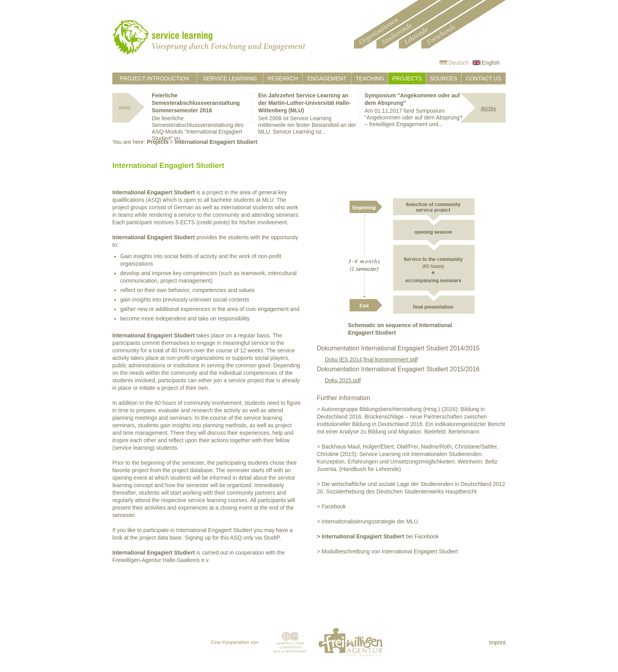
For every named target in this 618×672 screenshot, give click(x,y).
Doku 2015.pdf (343, 380)
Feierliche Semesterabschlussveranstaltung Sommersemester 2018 (196, 103)
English (491, 63)
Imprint (497, 642)
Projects (407, 78)
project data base (161, 538)
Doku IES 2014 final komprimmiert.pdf (371, 359)
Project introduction (154, 78)
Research (283, 78)
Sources (444, 78)
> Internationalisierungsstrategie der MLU (367, 521)
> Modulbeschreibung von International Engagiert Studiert (387, 551)
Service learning (230, 78)
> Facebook (331, 506)
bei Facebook (378, 536)
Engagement (327, 78)
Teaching (370, 78)
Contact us (484, 78)
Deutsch (459, 63)
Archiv (489, 108)
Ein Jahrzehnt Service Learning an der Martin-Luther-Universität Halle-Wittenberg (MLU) (304, 103)
